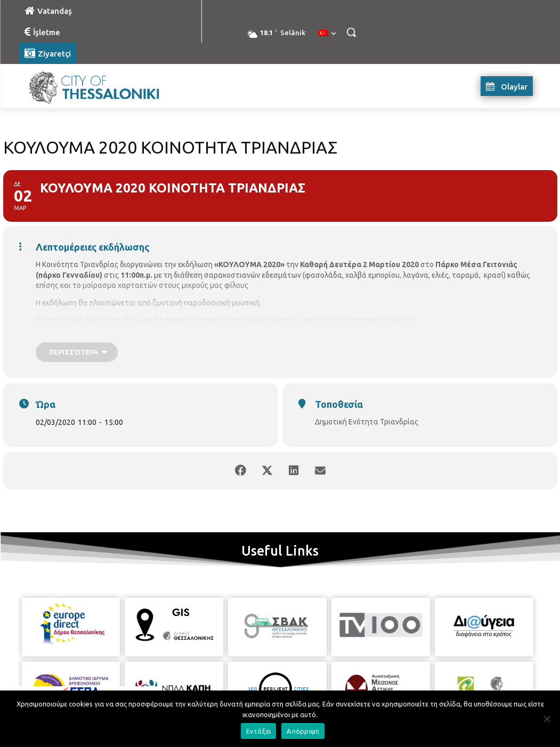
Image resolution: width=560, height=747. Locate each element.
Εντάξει (259, 731)
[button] (351, 32)
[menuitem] (327, 34)
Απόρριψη (303, 731)
